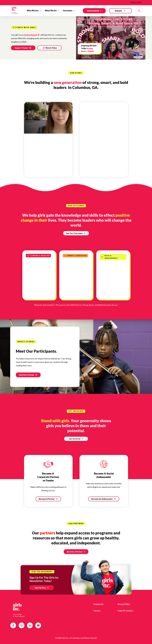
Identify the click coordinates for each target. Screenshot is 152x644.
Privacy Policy (124, 604)
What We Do (51, 11)
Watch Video (50, 48)
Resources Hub (136, 2)
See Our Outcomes (76, 233)
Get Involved (93, 11)
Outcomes (68, 11)
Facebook (13, 625)
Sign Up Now (40, 588)
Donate (118, 11)
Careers (97, 611)
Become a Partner (75, 552)
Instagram (22, 625)
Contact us (98, 604)
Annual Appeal (31, 35)
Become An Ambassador (103, 499)
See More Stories (28, 375)
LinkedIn (30, 625)
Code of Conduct (125, 611)
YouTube (38, 625)
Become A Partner (48, 499)
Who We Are (33, 11)
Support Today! (22, 48)
